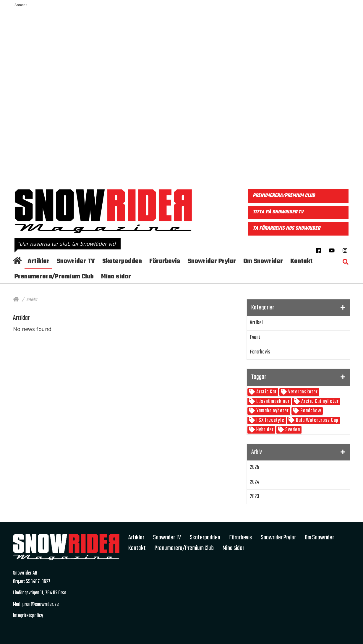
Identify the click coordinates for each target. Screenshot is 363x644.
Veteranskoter (302, 392)
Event (255, 338)
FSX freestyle (270, 420)
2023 (255, 497)
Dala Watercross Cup (317, 420)
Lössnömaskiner (272, 402)
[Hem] (16, 300)
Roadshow (310, 411)
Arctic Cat (266, 392)
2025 (255, 467)
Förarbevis (260, 352)
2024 (255, 482)
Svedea (292, 430)
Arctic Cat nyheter (319, 402)
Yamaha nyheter (272, 411)
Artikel (256, 323)
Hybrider (264, 430)
